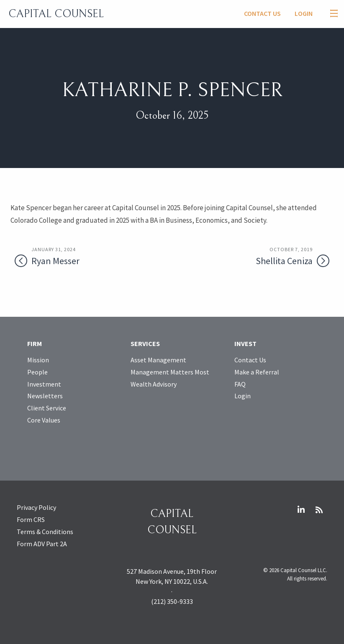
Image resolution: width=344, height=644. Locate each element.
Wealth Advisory (154, 384)
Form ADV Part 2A (42, 544)
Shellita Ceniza (267, 256)
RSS (319, 510)
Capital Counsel (56, 14)
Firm (35, 344)
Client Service (47, 408)
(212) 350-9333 (172, 601)
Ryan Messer (77, 256)
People (37, 372)
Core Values (44, 420)
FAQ (240, 384)
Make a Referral (257, 372)
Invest (245, 344)
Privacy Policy (36, 507)
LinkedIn (301, 510)
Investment (44, 384)
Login (304, 13)
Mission (38, 360)
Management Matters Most (170, 372)
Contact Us (262, 13)
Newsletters (45, 396)
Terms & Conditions (45, 532)
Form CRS (31, 519)
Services (145, 344)
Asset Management (158, 360)
